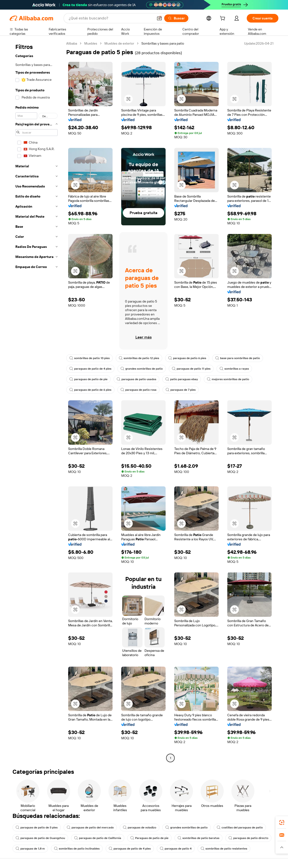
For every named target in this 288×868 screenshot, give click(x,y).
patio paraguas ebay (182, 379)
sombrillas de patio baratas (198, 838)
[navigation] (36, 401)
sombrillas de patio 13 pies (90, 358)
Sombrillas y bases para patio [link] (163, 43)
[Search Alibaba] (111, 18)
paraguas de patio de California (98, 838)
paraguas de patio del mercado (90, 827)
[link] (282, 822)
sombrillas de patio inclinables (77, 849)
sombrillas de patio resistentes (224, 849)
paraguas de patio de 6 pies (90, 390)
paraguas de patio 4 (176, 849)
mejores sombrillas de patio (228, 379)
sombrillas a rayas (234, 369)
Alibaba (72, 43)
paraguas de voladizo (140, 827)
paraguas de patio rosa (138, 390)
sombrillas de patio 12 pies (139, 358)
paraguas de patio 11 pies (191, 369)
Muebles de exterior (119, 43)
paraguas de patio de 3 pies (37, 827)
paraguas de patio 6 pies (187, 358)
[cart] (223, 19)
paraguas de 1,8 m (30, 849)
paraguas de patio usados (136, 379)
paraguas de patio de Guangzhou (40, 838)
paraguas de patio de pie (88, 379)
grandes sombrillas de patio (142, 369)
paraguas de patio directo (248, 838)
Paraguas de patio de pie (149, 838)
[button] (159, 18)
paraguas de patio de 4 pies (90, 369)
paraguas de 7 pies (181, 390)
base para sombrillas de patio (238, 358)
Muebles (91, 43)
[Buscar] (176, 18)
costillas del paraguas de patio (240, 827)
